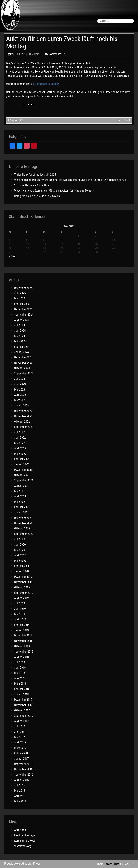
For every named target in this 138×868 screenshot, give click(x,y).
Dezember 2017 (23, 700)
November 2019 (23, 582)
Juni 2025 (20, 293)
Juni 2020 (20, 545)
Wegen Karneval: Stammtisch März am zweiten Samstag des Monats (54, 191)
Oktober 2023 (22, 368)
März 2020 (20, 561)
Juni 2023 (20, 384)
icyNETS (128, 864)
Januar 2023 (21, 406)
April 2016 (20, 796)
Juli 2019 (20, 603)
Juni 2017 (20, 732)
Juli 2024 (20, 325)
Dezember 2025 (23, 288)
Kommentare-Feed (25, 841)
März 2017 (20, 748)
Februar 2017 (22, 753)
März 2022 (20, 454)
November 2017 (23, 705)
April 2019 (20, 620)
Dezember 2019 (23, 577)
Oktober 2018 (22, 646)
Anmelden (20, 830)
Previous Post (16, 120)
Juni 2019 (20, 609)
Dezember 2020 (23, 518)
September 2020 (24, 534)
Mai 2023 (20, 390)
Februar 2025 (22, 304)
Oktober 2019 (22, 587)
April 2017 (20, 742)
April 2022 (20, 448)
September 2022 (24, 427)
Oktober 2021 (22, 475)
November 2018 (23, 641)
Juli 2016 (20, 785)
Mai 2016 (20, 791)
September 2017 (24, 716)
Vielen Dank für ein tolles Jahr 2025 (35, 175)
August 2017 (21, 721)
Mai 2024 (20, 336)
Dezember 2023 (23, 357)
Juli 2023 (20, 379)
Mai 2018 (20, 673)
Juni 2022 (20, 438)
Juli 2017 (20, 726)
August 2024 (21, 320)
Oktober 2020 (22, 528)
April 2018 (20, 678)
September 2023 (24, 373)
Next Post (124, 120)
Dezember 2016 (23, 764)
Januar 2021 (21, 513)
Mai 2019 (20, 614)
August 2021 (21, 486)
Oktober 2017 (22, 710)
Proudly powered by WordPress (22, 864)
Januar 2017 (21, 759)
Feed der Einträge (25, 835)
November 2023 (23, 363)
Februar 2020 (22, 566)
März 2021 (20, 502)
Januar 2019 (21, 630)
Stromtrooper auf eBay (46, 84)
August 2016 (21, 780)
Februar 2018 (22, 689)
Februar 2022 (22, 459)
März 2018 (20, 684)
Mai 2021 (20, 491)
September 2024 (24, 315)
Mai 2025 (20, 299)
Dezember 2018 (23, 635)
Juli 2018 (20, 662)
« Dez (12, 256)
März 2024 (20, 341)
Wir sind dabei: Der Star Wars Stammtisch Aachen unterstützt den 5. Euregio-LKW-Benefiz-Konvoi (70, 180)
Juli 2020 (20, 539)
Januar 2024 (21, 352)
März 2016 (20, 801)
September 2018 (24, 652)
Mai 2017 (20, 737)
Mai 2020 (20, 550)
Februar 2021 (22, 507)
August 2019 (21, 598)
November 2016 (23, 769)
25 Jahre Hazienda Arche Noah (32, 185)
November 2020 (23, 523)
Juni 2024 (20, 331)
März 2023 (20, 400)
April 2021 (20, 496)
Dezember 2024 (23, 309)
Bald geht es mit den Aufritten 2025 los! (37, 196)
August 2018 (21, 657)
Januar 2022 (21, 464)
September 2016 (24, 775)
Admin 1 (35, 54)
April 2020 (20, 555)
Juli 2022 (20, 432)
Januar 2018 (21, 694)
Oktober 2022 (22, 422)
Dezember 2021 (23, 470)
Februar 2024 (22, 347)
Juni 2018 (20, 668)
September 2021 (24, 480)
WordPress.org (23, 846)
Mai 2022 (20, 443)
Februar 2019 (22, 625)
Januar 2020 (21, 571)
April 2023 (20, 395)
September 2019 (24, 593)
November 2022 (23, 416)
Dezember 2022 (23, 411)
